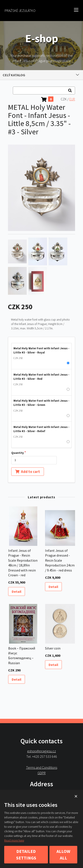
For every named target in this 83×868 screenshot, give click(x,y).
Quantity (18, 453)
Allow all (63, 855)
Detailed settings (26, 855)
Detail (17, 591)
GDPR (42, 773)
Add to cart (28, 471)
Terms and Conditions (42, 767)
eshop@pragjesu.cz (41, 751)
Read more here (14, 840)
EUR (72, 99)
